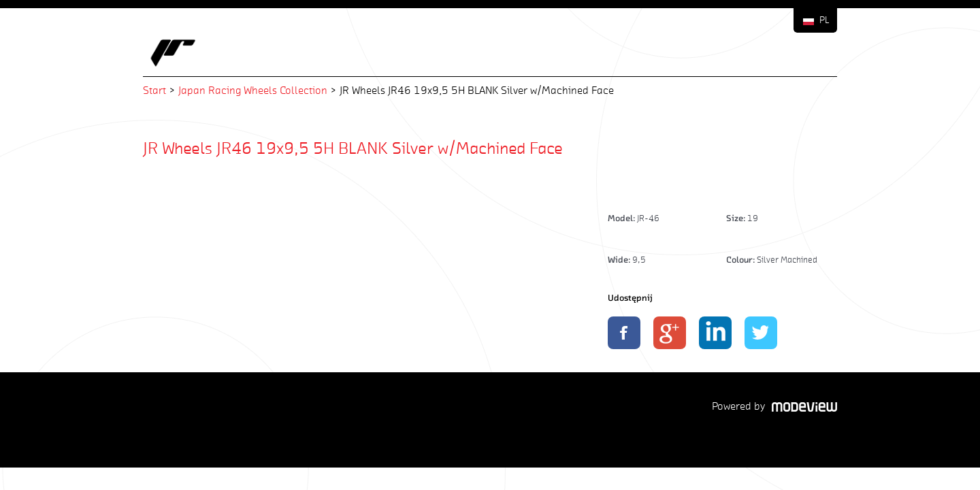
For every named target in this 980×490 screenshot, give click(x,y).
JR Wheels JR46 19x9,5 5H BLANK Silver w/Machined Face (353, 148)
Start (154, 90)
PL (824, 20)
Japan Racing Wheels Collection (253, 90)
